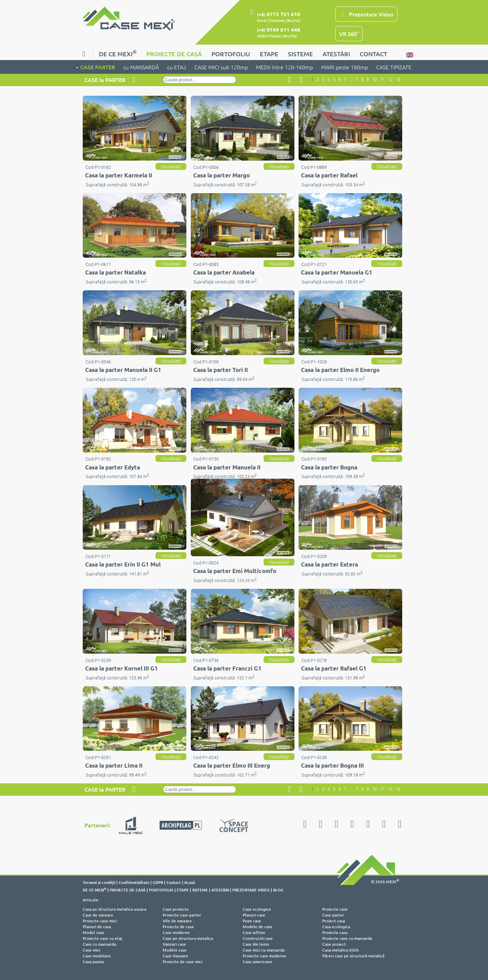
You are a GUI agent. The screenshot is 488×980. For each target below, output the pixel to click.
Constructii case (258, 938)
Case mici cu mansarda (264, 950)
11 (382, 79)
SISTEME (300, 54)
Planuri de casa (97, 927)
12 (390, 79)
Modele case (175, 950)
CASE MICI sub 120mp (221, 67)
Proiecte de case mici (183, 962)
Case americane (257, 962)
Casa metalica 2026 (340, 950)
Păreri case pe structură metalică (353, 956)
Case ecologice (257, 909)
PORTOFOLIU (231, 54)
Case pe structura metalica (188, 938)
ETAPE (269, 54)
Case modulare (97, 956)
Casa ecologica (336, 927)
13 (398, 79)
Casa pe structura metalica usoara (114, 909)
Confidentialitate (134, 882)
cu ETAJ (177, 67)
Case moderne (176, 932)
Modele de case (258, 927)
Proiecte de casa (178, 927)
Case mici (91, 950)
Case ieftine (254, 932)
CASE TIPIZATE (394, 67)
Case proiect (334, 944)
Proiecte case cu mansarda (347, 938)
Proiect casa (334, 921)
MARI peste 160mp (345, 67)
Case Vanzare (175, 956)
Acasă (190, 882)
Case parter (333, 915)
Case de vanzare (98, 915)
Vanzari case (174, 944)
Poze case (252, 921)
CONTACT (373, 54)
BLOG (278, 890)
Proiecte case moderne (264, 956)
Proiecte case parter (182, 915)
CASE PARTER (98, 67)
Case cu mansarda (99, 944)
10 (374, 79)
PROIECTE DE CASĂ (174, 54)
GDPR (158, 882)
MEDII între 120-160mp (284, 67)
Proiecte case (335, 909)
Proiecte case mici (100, 921)
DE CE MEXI (118, 53)
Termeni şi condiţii (99, 882)
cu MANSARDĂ (141, 67)
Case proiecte (176, 909)
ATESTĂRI (336, 54)
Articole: (91, 900)
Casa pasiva (93, 962)
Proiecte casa (335, 932)
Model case (94, 932)
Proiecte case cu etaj (102, 938)
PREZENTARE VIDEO (251, 890)
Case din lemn (256, 944)
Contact (174, 882)
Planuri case (254, 915)
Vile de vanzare (177, 921)
